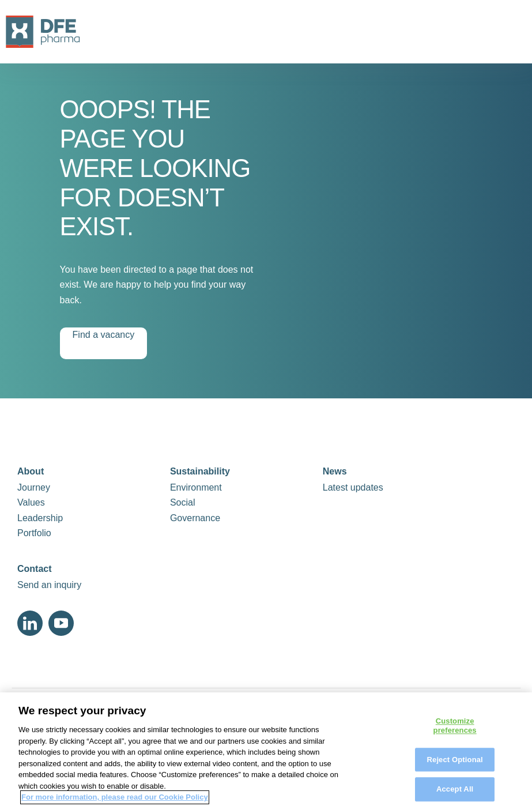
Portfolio (34, 533)
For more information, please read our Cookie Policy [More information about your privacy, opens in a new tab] (115, 802)
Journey (34, 487)
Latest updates (353, 487)
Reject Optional (455, 764)
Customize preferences (455, 730)
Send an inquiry (49, 585)
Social (183, 502)
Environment (196, 487)
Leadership (40, 518)
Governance (195, 518)
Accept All (455, 794)
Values (31, 502)
